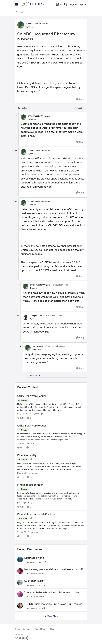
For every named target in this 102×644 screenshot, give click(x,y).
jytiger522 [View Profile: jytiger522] (43, 573)
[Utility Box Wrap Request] (51, 407)
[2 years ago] (30, 443)
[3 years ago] (37, 414)
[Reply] (80, 99)
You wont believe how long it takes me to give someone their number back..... (52, 592)
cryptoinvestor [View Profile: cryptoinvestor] (32, 23)
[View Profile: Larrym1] (20, 560)
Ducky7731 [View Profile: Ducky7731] (22, 473)
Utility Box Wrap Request (32, 396)
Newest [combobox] (80, 108)
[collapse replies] (16, 116)
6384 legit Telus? (35, 581)
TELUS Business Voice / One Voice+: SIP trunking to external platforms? (54, 604)
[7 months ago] (30, 562)
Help (52, 629)
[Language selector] (59, 4)
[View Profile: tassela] (20, 583)
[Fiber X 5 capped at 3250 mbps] (51, 525)
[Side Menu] (17, 4)
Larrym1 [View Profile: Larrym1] (43, 562)
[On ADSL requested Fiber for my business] (32, 119)
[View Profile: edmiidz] (20, 606)
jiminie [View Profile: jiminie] (42, 596)
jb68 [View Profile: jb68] (19, 502)
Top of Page (41, 629)
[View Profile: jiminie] (20, 594)
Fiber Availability (27, 455)
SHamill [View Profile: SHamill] (21, 443)
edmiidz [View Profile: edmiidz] (42, 608)
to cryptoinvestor (60, 285)
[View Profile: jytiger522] (20, 571)
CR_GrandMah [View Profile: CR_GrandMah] (24, 414)
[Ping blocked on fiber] (51, 496)
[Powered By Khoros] (51, 637)
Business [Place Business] (20, 12)
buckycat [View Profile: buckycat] (34, 316)
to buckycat (60, 346)
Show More (33, 375)
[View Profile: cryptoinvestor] (21, 25)
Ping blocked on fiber (30, 485)
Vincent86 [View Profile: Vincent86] (22, 532)
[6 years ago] (34, 473)
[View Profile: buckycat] (26, 317)
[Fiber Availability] (51, 466)
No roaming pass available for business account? (54, 569)
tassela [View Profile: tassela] (42, 585)
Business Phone (34, 558)
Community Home (23, 629)
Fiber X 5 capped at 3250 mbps (36, 514)
